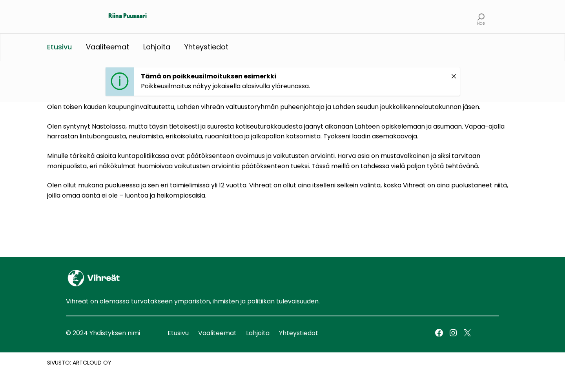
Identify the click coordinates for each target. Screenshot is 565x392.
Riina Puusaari (128, 16)
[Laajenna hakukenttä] (481, 17)
